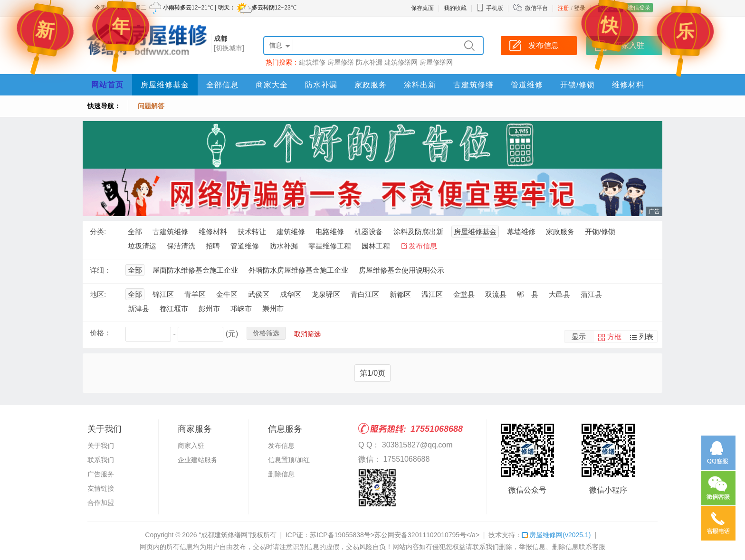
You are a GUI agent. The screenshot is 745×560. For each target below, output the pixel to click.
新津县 (138, 308)
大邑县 (559, 294)
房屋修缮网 (436, 62)
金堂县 (464, 294)
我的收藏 (455, 8)
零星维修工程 (330, 246)
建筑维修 (312, 62)
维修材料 (628, 85)
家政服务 (371, 85)
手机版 (490, 8)
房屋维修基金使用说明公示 (401, 270)
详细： (100, 270)
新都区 (400, 294)
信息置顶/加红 (289, 460)
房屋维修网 (556, 535)
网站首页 (107, 85)
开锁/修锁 (578, 85)
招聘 (213, 246)
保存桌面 (422, 8)
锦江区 (163, 294)
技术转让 (252, 232)
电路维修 (330, 232)
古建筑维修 (170, 232)
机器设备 (369, 232)
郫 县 (528, 294)
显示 (579, 337)
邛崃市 (241, 308)
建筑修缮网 (401, 62)
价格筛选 (266, 333)
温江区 (432, 294)
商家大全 (272, 85)
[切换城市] (229, 48)
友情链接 (101, 488)
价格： (100, 333)
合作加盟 (101, 503)
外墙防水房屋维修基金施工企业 (298, 270)
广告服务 (101, 474)
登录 (580, 8)
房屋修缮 (341, 62)
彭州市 (209, 308)
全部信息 (222, 85)
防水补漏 (369, 62)
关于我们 (101, 446)
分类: (98, 232)
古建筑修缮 (473, 85)
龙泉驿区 (326, 294)
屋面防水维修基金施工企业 (195, 270)
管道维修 (527, 85)
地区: (98, 294)
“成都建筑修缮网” (224, 535)
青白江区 (365, 294)
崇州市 (273, 308)
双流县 (496, 294)
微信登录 (639, 8)
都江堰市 (174, 308)
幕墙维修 (521, 232)
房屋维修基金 (165, 85)
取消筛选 (307, 334)
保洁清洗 (181, 246)
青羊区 (195, 294)
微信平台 (536, 8)
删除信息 (281, 474)
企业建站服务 (198, 460)
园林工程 (376, 246)
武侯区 (259, 294)
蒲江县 (591, 294)
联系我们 (101, 460)
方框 (614, 337)
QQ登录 (610, 8)
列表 (646, 337)
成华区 (291, 294)
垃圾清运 (142, 246)
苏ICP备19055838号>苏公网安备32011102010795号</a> (395, 535)
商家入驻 (191, 446)
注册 (564, 8)
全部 (135, 232)
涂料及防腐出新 (418, 232)
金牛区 (227, 294)
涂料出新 (420, 85)
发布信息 (423, 246)
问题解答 (151, 106)
